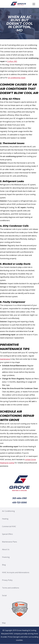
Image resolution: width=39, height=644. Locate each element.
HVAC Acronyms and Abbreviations (16, 572)
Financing (6, 557)
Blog (4, 565)
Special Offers (7, 534)
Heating (5, 519)
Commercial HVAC (9, 526)
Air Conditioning (8, 511)
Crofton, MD (12, 61)
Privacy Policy (7, 580)
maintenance (5, 359)
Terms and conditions (11, 588)
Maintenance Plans (10, 542)
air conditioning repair (17, 78)
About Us (6, 549)
